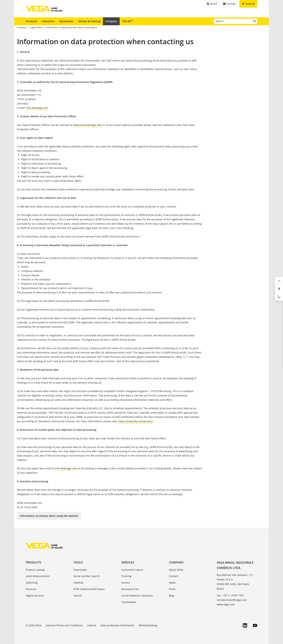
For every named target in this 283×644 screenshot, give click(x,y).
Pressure (31, 589)
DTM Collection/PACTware (89, 589)
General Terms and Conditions (64, 625)
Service (126, 583)
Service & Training (89, 21)
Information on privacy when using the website (49, 516)
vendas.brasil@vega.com (232, 600)
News (172, 583)
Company (111, 21)
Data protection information (117, 625)
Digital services (35, 596)
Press (172, 589)
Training (126, 576)
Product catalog (35, 570)
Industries (48, 21)
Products (31, 21)
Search (78, 596)
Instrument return (132, 570)
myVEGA (78, 583)
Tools (78, 562)
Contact (174, 576)
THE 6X (127, 21)
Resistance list (130, 589)
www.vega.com (226, 604)
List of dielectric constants (137, 596)
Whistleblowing (148, 625)
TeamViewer (129, 602)
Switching (32, 583)
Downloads (66, 21)
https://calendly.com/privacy (136, 421)
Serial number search (87, 576)
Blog (172, 596)
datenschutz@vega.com (87, 125)
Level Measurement (38, 576)
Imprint (92, 625)
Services (128, 562)
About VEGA (176, 570)
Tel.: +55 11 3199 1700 (230, 595)
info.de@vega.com (37, 108)
